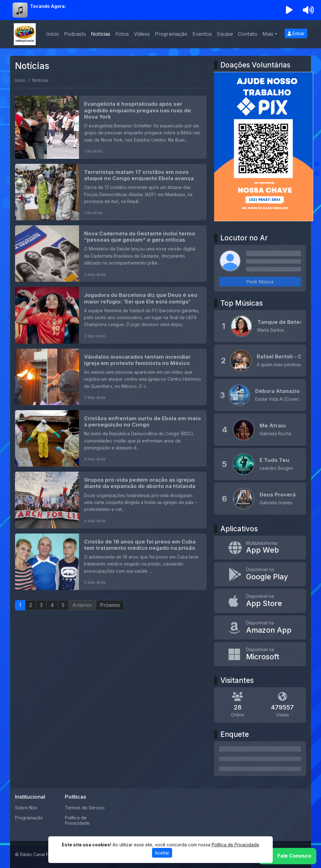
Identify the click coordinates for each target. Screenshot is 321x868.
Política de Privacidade (77, 820)
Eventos (202, 34)
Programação (171, 34)
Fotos (122, 34)
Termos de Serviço (85, 808)
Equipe (225, 34)
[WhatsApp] (287, 856)
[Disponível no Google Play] (260, 574)
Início (53, 34)
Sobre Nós (26, 808)
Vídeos (142, 34)
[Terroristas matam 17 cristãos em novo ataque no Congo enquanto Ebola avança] (111, 192)
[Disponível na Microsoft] (260, 654)
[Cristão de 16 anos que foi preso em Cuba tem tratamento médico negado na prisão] (111, 562)
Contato (248, 34)
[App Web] (260, 548)
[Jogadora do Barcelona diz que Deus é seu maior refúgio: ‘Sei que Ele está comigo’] (111, 315)
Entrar (296, 33)
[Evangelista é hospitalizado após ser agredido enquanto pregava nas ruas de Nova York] (111, 127)
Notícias (101, 34)
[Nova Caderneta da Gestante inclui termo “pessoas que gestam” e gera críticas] (111, 254)
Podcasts (75, 34)
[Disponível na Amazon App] (260, 627)
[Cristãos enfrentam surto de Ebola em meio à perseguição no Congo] (111, 438)
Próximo (110, 605)
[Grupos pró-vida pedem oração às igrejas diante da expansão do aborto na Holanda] (111, 500)
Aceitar (162, 853)
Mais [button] (268, 34)
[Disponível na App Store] (260, 601)
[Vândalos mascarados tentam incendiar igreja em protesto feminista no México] (111, 377)
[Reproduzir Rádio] (289, 10)
